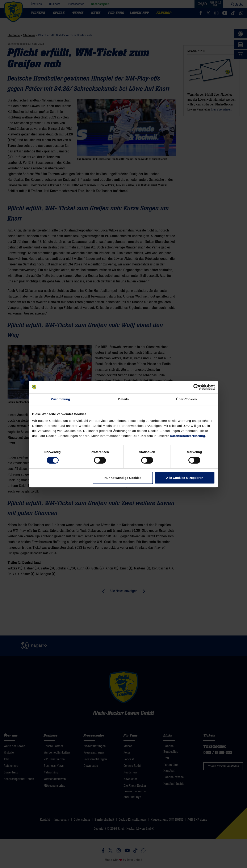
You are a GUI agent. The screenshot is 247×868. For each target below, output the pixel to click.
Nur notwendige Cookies (123, 478)
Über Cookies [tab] (187, 399)
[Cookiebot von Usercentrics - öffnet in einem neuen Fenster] (196, 387)
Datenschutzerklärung (188, 436)
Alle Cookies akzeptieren (185, 478)
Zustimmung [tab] (61, 399)
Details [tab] (123, 399)
